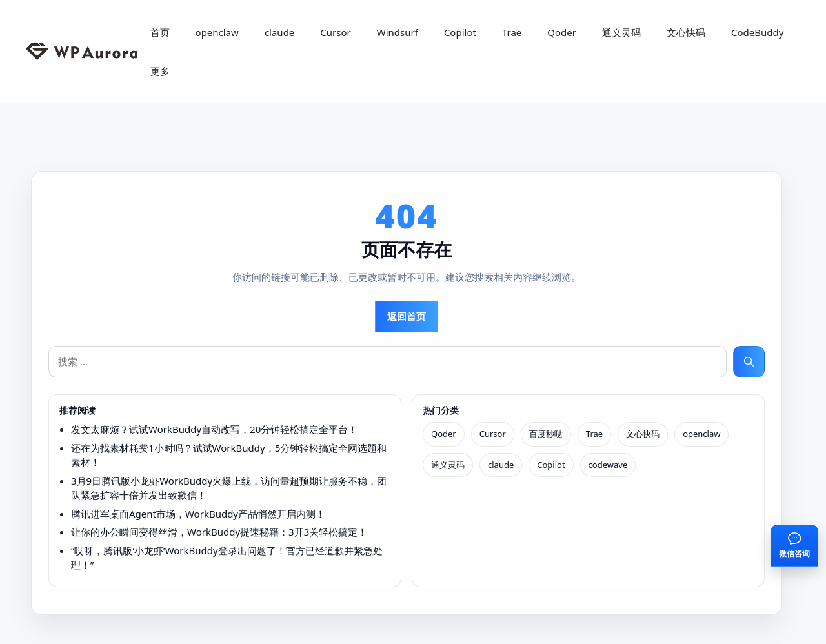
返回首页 (407, 316)
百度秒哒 (546, 434)
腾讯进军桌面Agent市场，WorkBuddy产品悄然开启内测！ (198, 514)
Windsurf (398, 32)
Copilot (460, 32)
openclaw (217, 32)
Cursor (335, 32)
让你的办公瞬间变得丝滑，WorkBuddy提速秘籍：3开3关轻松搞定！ (219, 532)
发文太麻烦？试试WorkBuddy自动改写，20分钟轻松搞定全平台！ (214, 429)
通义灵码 (621, 32)
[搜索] (749, 362)
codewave (608, 465)
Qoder (562, 32)
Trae (512, 32)
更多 (160, 71)
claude (279, 32)
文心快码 (686, 32)
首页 (160, 32)
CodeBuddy (757, 32)
